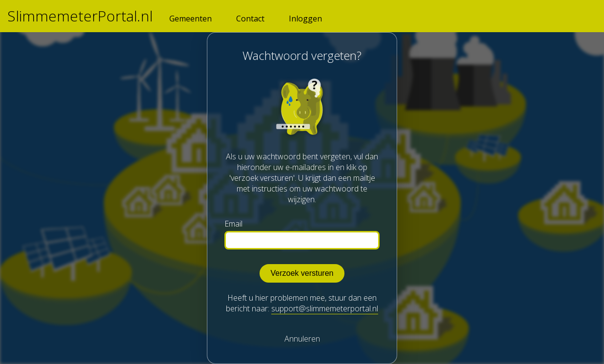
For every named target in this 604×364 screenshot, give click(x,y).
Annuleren (302, 339)
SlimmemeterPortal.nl (80, 16)
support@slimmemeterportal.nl (325, 308)
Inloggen (305, 19)
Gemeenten (191, 19)
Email (233, 224)
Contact (250, 19)
